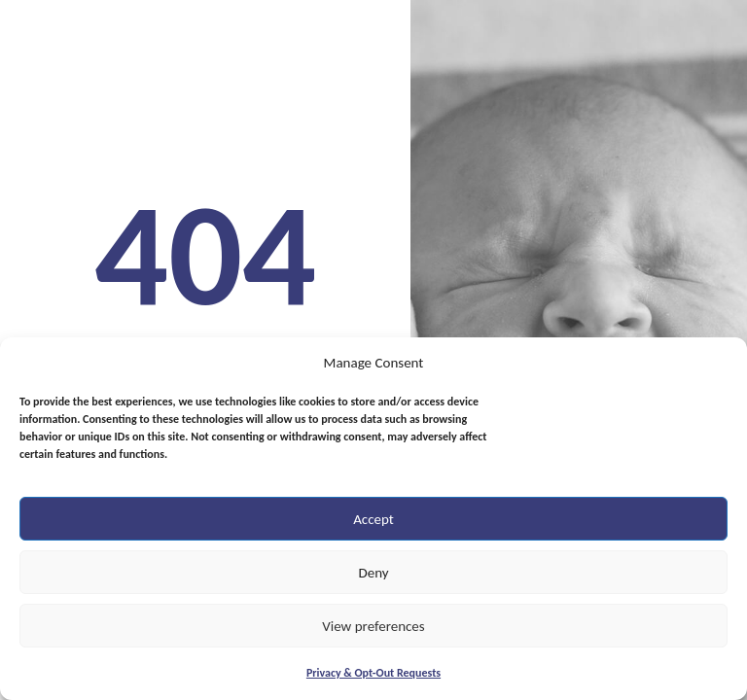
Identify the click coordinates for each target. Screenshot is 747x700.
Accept (373, 519)
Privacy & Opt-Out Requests (373, 673)
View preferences (373, 626)
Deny (373, 573)
